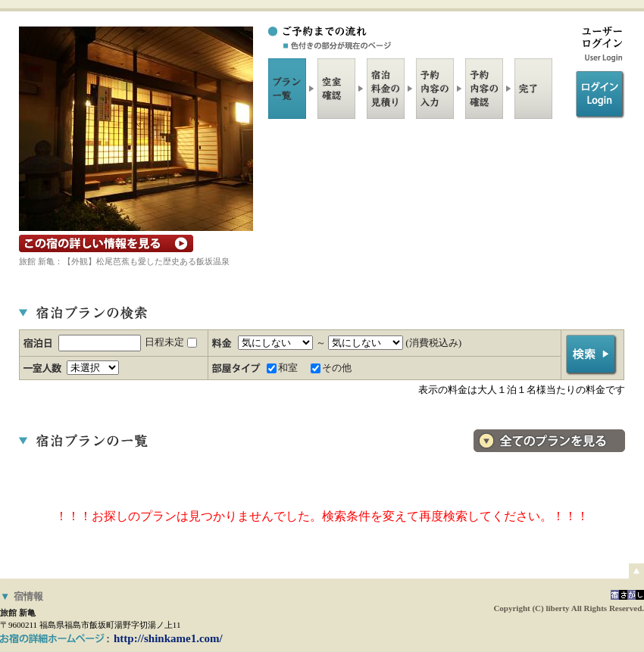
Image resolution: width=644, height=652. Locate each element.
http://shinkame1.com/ (168, 638)
